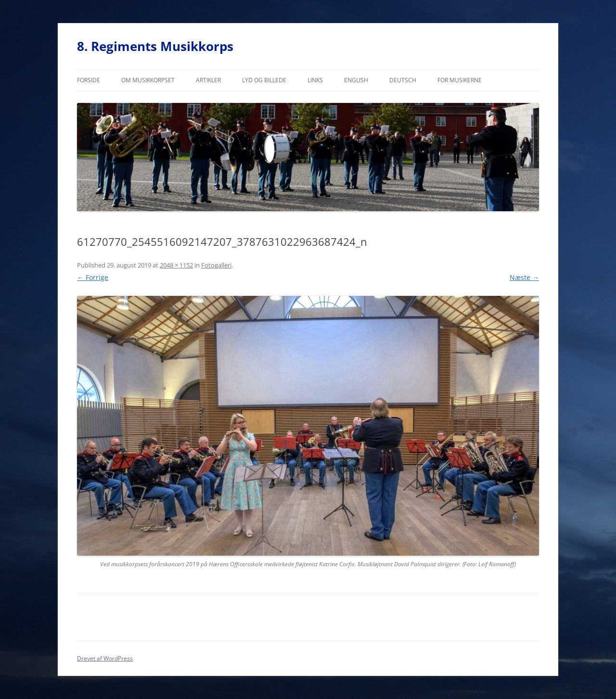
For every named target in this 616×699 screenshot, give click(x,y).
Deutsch (403, 80)
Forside (89, 80)
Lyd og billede (264, 80)
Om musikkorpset (148, 80)
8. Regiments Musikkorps (155, 46)
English (356, 80)
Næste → (524, 277)
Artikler (208, 80)
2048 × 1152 (176, 265)
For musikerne (460, 80)
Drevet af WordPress (105, 658)
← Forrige (93, 277)
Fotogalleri (216, 265)
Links (315, 80)
